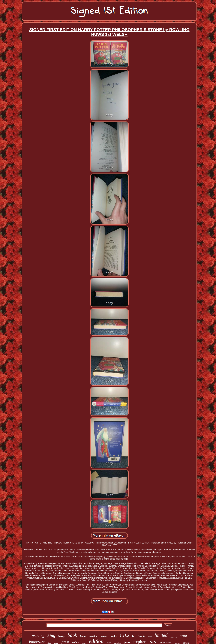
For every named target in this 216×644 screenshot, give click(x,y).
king (51, 635)
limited (161, 635)
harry (61, 636)
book (72, 635)
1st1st (124, 636)
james (83, 636)
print (183, 636)
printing (38, 636)
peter (150, 637)
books (113, 636)
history (104, 637)
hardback (138, 636)
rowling (93, 636)
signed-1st (174, 637)
